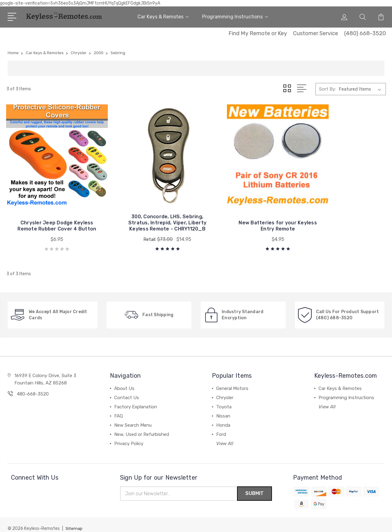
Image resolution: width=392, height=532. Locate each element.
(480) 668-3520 (365, 33)
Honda (223, 418)
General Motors (232, 381)
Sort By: (328, 89)
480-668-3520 (33, 386)
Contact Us (127, 390)
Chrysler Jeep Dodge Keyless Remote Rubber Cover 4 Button (50, 215)
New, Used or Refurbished (142, 427)
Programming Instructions (235, 17)
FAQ (119, 408)
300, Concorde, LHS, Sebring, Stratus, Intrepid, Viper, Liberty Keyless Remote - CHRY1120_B (147, 212)
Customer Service (316, 33)
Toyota (224, 399)
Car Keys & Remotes (163, 17)
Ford (221, 427)
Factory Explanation (136, 399)
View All (225, 436)
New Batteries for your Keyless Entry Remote (245, 218)
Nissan (223, 408)
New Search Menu (133, 418)
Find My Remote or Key (258, 33)
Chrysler (225, 390)
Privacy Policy (129, 436)
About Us (124, 381)
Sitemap (74, 521)
